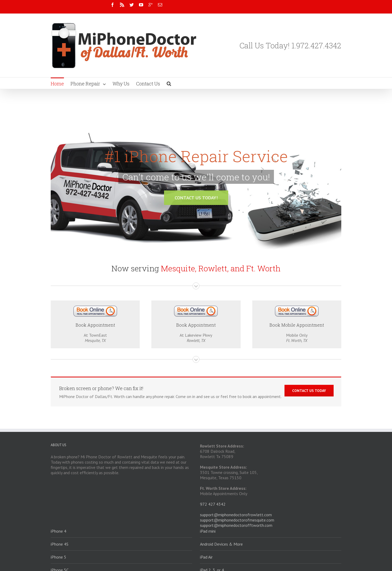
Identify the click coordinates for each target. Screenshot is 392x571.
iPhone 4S (60, 544)
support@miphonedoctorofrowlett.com (236, 515)
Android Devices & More (221, 544)
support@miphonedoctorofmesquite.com (237, 520)
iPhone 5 (59, 557)
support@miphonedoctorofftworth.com (236, 525)
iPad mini (208, 531)
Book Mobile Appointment (297, 325)
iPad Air (206, 557)
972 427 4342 (213, 504)
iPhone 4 (59, 531)
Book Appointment (95, 325)
